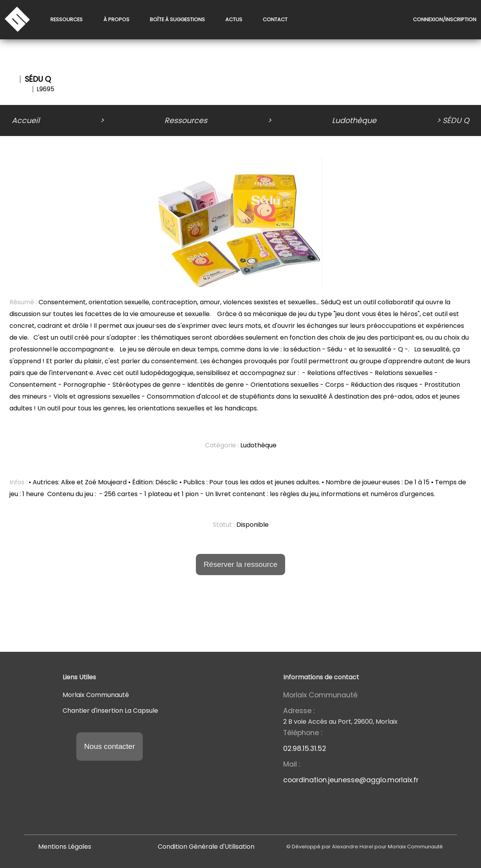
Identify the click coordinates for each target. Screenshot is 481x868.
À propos (116, 20)
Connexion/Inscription (445, 20)
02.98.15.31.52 (305, 748)
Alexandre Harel (353, 847)
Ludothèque (354, 120)
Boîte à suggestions (177, 20)
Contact (275, 20)
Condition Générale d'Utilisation (206, 847)
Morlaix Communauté (96, 695)
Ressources (66, 20)
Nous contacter (110, 746)
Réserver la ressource (241, 564)
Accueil (26, 120)
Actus (234, 20)
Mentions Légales (65, 847)
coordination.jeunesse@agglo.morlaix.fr (351, 780)
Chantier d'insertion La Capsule (110, 711)
